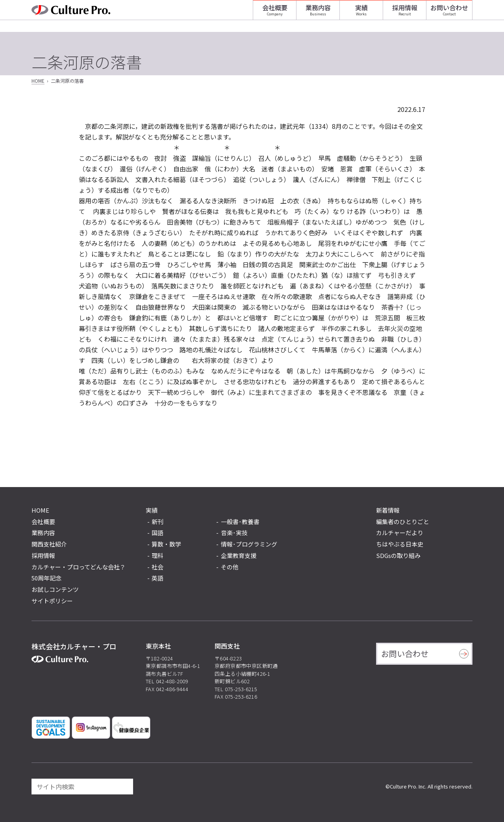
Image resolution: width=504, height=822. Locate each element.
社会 (157, 567)
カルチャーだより (400, 533)
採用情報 (405, 14)
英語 (157, 578)
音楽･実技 (234, 533)
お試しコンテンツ (55, 589)
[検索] (124, 787)
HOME (38, 81)
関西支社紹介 (49, 544)
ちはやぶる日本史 (400, 544)
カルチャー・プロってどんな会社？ (79, 567)
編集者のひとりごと (403, 522)
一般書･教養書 (240, 522)
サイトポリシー (52, 601)
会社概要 (275, 14)
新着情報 (388, 510)
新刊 (157, 522)
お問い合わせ (449, 14)
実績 (361, 14)
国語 (157, 533)
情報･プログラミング (249, 544)
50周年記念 (46, 578)
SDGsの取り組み (398, 555)
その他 (230, 567)
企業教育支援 (239, 556)
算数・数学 (166, 544)
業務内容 (318, 14)
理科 (157, 556)
